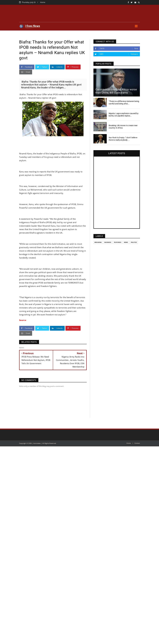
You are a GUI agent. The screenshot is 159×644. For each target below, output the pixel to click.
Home (43, 2)
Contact (137, 443)
